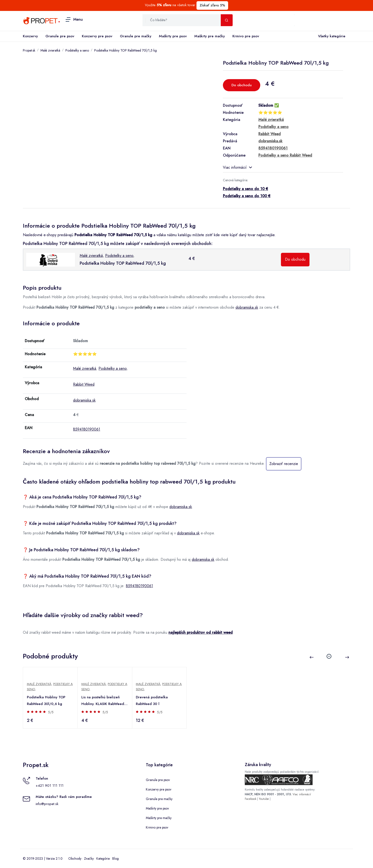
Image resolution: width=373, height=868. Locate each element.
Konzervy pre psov (97, 36)
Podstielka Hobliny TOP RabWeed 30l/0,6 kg (46, 700)
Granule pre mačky (136, 36)
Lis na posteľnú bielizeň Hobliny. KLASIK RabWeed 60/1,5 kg (103, 701)
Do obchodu (242, 85)
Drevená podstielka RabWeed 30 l (152, 700)
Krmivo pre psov (246, 36)
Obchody (75, 858)
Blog (115, 858)
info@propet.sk (47, 804)
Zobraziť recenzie (284, 464)
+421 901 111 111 (50, 786)
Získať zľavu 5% (212, 5)
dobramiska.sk (247, 307)
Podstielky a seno (77, 50)
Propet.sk (29, 50)
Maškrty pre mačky (210, 36)
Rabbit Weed (84, 384)
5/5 (51, 712)
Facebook (250, 799)
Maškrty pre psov (173, 36)
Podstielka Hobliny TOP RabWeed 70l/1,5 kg (125, 50)
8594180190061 (87, 429)
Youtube (264, 799)
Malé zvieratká (50, 50)
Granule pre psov (60, 36)
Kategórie (103, 858)
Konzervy (30, 36)
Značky (89, 858)
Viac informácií (237, 167)
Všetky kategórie (331, 36)
